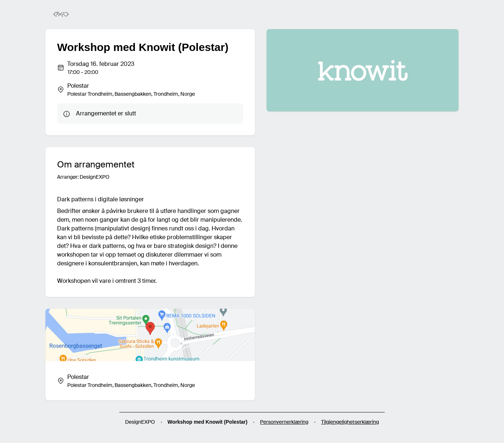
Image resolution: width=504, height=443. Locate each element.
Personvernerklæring (284, 422)
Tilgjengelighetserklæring (350, 422)
